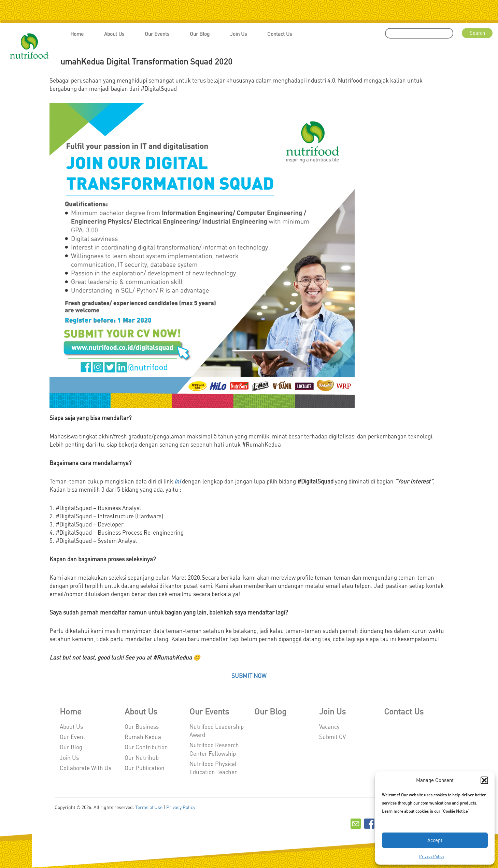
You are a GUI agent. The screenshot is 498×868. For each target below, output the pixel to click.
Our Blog (200, 34)
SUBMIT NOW (249, 676)
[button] (484, 780)
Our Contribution (146, 747)
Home (77, 34)
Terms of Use (149, 807)
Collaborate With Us (86, 768)
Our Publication (145, 768)
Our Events (157, 34)
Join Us (238, 34)
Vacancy (329, 726)
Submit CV (332, 737)
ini (177, 481)
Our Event (73, 737)
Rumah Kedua (143, 737)
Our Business (142, 726)
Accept (435, 840)
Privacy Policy (432, 856)
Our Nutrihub (142, 757)
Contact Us (280, 34)
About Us (114, 34)
